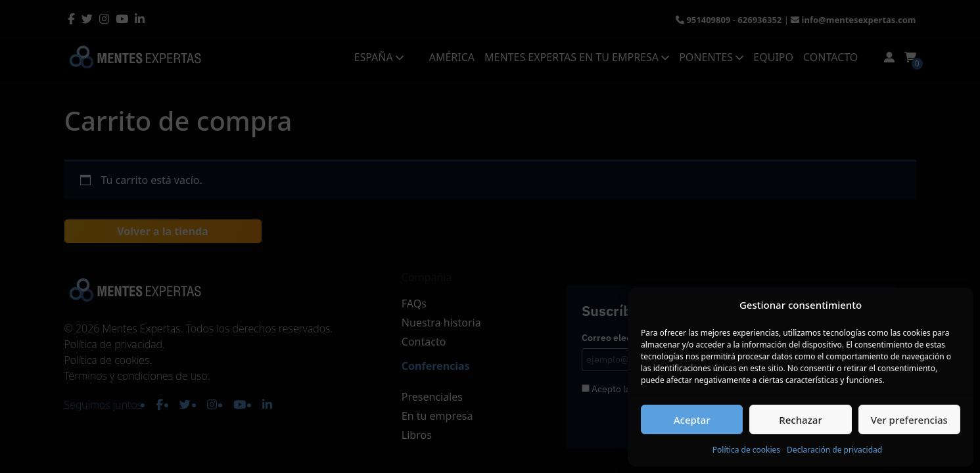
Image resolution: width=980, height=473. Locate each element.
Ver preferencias (909, 420)
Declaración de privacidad (834, 450)
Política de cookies (746, 450)
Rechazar (801, 420)
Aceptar (692, 420)
